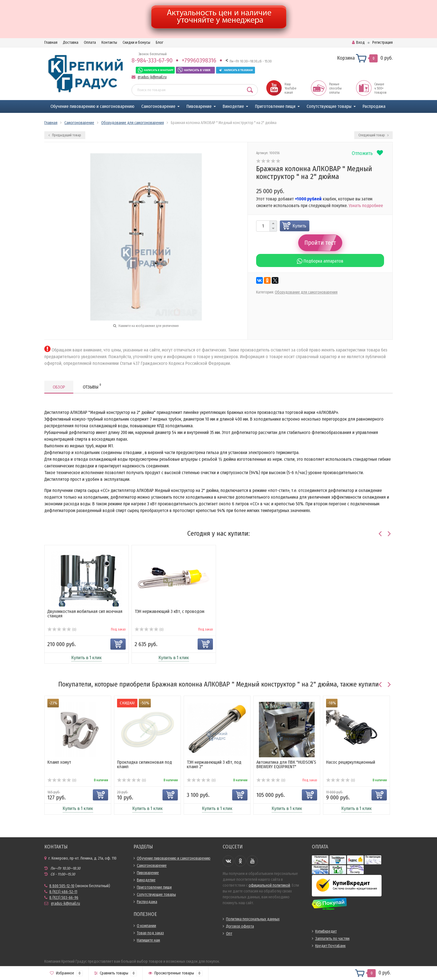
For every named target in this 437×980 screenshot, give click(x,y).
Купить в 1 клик (87, 658)
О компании (146, 926)
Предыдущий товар (65, 135)
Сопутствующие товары (329, 106)
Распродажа (374, 106)
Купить (299, 226)
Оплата (90, 43)
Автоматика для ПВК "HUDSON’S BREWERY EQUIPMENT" (286, 764)
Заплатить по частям (332, 939)
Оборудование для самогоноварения (306, 292)
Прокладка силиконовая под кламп (145, 764)
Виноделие (233, 106)
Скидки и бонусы (136, 43)
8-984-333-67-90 (152, 60)
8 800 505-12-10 (62, 886)
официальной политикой (269, 885)
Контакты (109, 43)
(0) (62, 630)
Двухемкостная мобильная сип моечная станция (85, 614)
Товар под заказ (150, 933)
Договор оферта (240, 926)
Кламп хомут (59, 762)
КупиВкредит (326, 931)
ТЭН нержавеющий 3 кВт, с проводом (169, 611)
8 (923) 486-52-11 (63, 892)
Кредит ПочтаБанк (330, 946)
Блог (160, 43)
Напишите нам (148, 940)
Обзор (59, 387)
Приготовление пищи (275, 106)
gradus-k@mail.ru (152, 77)
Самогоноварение (158, 106)
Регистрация (383, 43)
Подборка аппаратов (320, 261)
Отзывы (92, 386)
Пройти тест (320, 243)
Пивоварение (199, 106)
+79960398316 (199, 60)
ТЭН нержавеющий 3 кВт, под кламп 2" (214, 764)
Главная (51, 43)
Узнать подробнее (366, 206)
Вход (358, 43)
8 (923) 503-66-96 (64, 898)
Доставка (71, 43)
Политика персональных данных (253, 919)
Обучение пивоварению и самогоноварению (92, 106)
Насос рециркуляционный (351, 762)
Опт (229, 934)
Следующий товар (373, 135)
